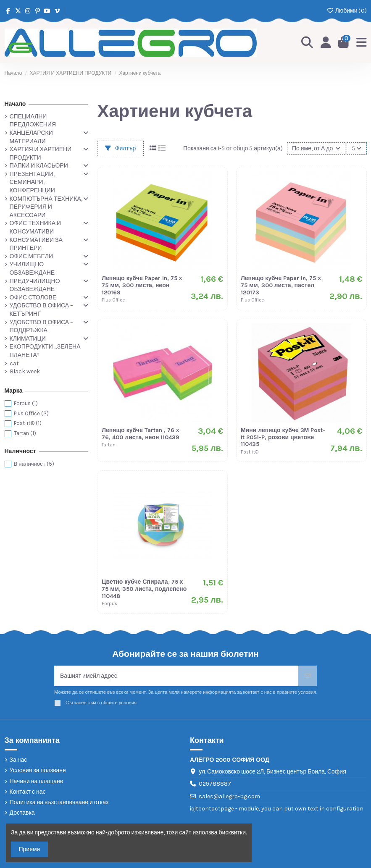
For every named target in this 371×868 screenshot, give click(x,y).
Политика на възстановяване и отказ (59, 802)
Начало (15, 104)
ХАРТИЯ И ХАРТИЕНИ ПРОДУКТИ (41, 153)
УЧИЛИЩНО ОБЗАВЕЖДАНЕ (32, 269)
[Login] (326, 43)
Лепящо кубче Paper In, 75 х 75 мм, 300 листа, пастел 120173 (281, 285)
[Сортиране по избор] (316, 148)
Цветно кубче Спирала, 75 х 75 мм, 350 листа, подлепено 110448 (144, 589)
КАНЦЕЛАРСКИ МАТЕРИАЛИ (31, 137)
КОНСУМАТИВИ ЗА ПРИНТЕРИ (36, 244)
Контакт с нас (28, 792)
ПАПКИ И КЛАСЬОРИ (39, 166)
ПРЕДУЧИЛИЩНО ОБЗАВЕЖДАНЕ (35, 285)
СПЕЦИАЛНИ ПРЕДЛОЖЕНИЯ (33, 121)
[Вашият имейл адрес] (176, 676)
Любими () (346, 11)
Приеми (30, 849)
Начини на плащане (37, 781)
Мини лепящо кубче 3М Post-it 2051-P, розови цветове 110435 (283, 437)
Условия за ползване (38, 770)
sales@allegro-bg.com (229, 796)
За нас (18, 760)
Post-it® (28, 423)
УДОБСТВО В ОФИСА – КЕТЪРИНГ (42, 310)
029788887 (215, 784)
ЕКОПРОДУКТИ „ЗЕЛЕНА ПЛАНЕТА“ (45, 351)
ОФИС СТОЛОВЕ (33, 298)
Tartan (25, 433)
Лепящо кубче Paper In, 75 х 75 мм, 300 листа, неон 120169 (142, 285)
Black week (25, 371)
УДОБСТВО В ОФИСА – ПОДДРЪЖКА (42, 326)
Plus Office (31, 413)
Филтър (121, 148)
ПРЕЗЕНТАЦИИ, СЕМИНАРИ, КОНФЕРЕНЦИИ (32, 182)
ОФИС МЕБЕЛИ (31, 256)
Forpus (26, 403)
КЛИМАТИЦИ (28, 339)
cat (14, 363)
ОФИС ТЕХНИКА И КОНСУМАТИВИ (36, 227)
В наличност (34, 464)
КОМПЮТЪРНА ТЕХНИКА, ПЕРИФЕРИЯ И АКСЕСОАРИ (46, 207)
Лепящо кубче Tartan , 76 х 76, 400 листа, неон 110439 (141, 434)
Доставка (22, 813)
